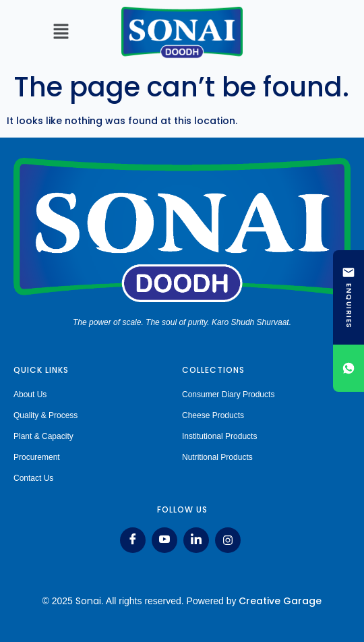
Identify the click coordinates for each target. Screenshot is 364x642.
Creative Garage (280, 601)
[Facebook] (133, 540)
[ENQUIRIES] (348, 297)
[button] (61, 32)
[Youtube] (164, 540)
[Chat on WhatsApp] (348, 368)
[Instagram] (228, 540)
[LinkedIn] (196, 540)
